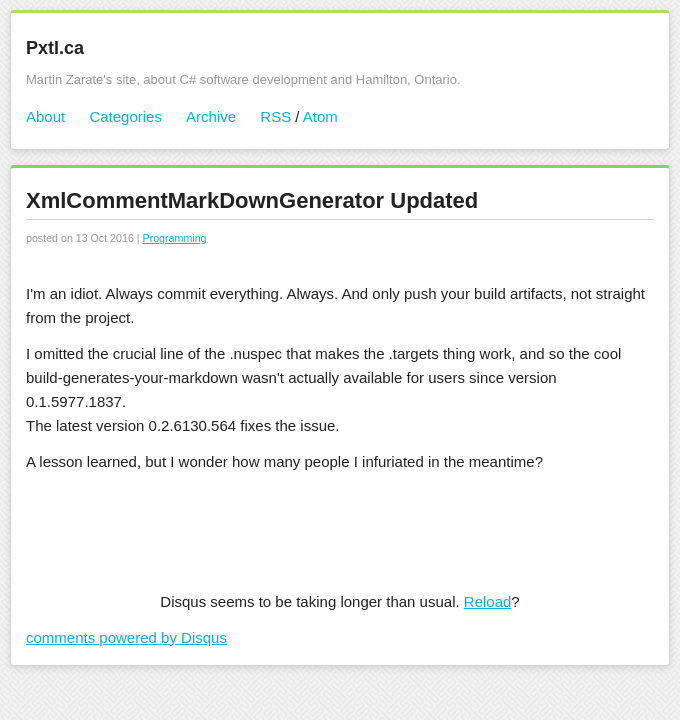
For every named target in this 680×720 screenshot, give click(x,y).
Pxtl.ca (55, 48)
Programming (175, 238)
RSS (275, 116)
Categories (125, 116)
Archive (211, 116)
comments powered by (126, 637)
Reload (488, 601)
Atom (320, 116)
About (45, 116)
